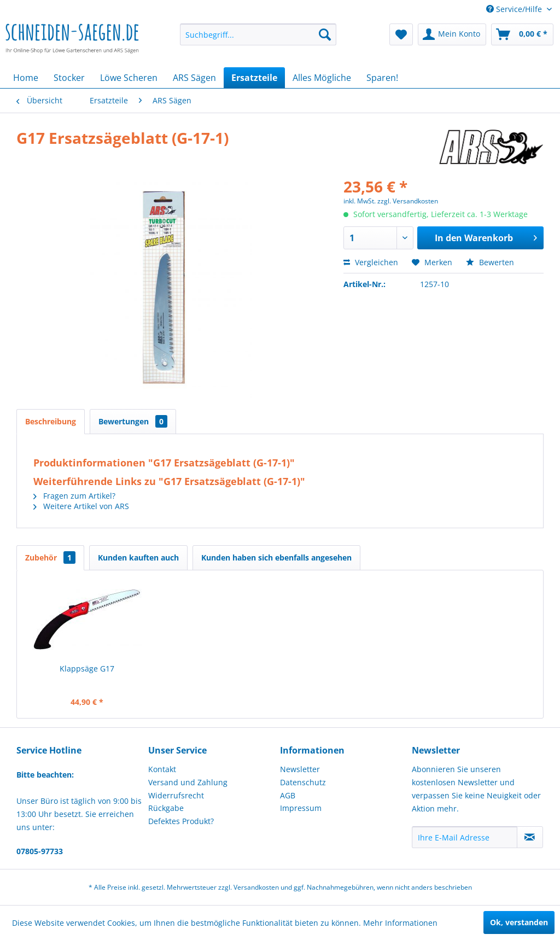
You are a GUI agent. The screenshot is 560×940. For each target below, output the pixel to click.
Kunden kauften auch (138, 557)
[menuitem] (258, 34)
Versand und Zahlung (188, 782)
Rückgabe (166, 808)
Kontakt (162, 769)
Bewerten (490, 262)
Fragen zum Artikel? (74, 496)
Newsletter (300, 769)
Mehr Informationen (400, 923)
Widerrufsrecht (176, 795)
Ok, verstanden (519, 922)
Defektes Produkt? (181, 821)
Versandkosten (256, 887)
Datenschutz (303, 782)
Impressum (301, 808)
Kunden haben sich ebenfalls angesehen (276, 557)
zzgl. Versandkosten (408, 201)
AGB (288, 795)
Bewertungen (133, 421)
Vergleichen (371, 262)
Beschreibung (51, 421)
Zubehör (50, 557)
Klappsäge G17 (87, 668)
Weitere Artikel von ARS (81, 506)
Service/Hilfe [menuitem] (515, 9)
